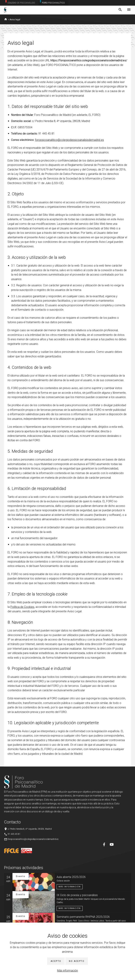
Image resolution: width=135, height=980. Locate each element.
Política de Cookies (22, 607)
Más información (67, 971)
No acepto (77, 961)
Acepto (56, 961)
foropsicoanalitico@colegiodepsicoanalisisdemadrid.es (69, 140)
